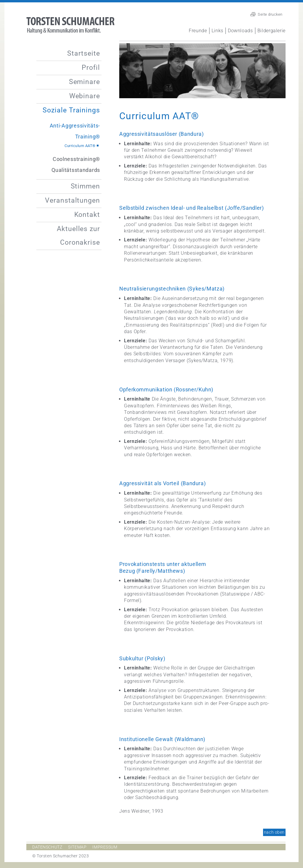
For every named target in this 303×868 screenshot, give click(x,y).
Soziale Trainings (71, 110)
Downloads (240, 31)
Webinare (85, 96)
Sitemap (77, 847)
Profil (91, 68)
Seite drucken (270, 14)
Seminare (84, 82)
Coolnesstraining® (76, 159)
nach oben (274, 832)
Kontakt (87, 215)
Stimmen (85, 186)
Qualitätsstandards (76, 170)
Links (217, 31)
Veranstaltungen (72, 200)
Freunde (198, 31)
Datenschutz (47, 847)
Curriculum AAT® (80, 146)
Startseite (84, 53)
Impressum (105, 847)
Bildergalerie (271, 31)
